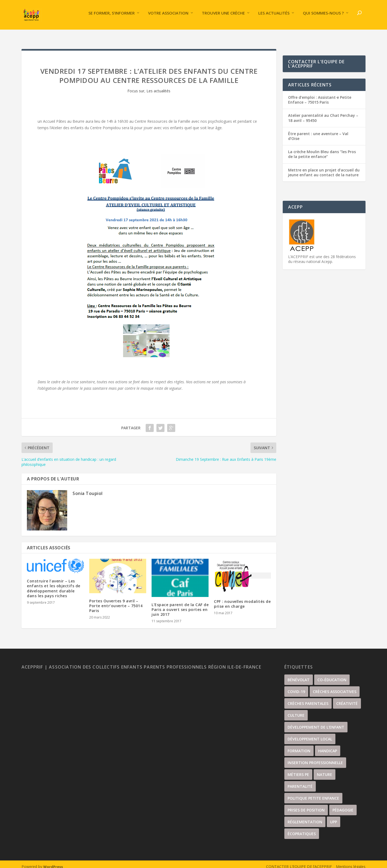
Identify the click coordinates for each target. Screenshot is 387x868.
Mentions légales (351, 862)
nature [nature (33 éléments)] (325, 770)
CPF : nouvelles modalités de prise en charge (242, 599)
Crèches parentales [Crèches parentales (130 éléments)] (308, 699)
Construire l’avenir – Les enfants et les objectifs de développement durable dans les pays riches (54, 584)
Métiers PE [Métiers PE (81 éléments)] (298, 770)
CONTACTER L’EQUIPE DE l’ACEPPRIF (299, 862)
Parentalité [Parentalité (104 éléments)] (300, 781)
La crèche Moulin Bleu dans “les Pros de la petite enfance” (322, 149)
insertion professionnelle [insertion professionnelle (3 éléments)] (315, 758)
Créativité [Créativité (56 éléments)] (347, 699)
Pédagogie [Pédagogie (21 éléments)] (343, 805)
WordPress (53, 862)
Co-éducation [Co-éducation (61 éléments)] (332, 675)
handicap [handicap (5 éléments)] (328, 746)
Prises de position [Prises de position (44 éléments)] (306, 805)
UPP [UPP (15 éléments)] (334, 817)
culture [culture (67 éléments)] (296, 710)
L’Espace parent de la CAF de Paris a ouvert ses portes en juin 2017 (180, 605)
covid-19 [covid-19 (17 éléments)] (296, 687)
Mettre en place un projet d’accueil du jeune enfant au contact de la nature (324, 168)
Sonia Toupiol (88, 489)
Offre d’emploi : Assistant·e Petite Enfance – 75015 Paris (320, 95)
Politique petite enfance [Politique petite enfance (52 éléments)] (313, 793)
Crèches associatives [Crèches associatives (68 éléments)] (335, 687)
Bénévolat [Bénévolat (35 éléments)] (299, 675)
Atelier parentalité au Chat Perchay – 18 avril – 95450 (323, 113)
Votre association (168, 17)
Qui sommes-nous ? (323, 17)
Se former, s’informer (112, 17)
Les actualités (274, 17)
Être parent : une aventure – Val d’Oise (318, 131)
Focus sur (136, 86)
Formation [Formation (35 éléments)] (299, 746)
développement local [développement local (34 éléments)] (310, 734)
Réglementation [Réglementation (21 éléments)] (305, 817)
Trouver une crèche (223, 17)
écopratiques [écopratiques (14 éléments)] (302, 829)
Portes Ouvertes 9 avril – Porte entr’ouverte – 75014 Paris (116, 601)
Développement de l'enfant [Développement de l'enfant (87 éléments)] (316, 722)
